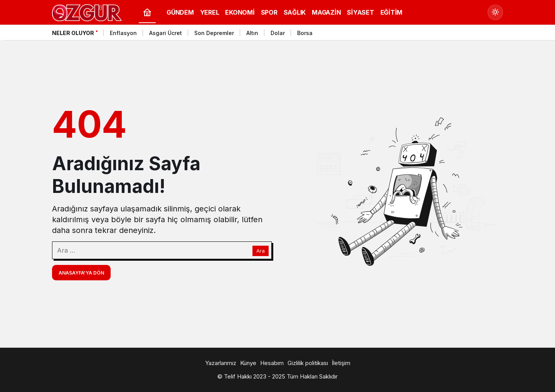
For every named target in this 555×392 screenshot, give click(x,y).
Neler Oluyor (73, 33)
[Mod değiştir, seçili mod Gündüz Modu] (495, 12)
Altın (252, 33)
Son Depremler (214, 33)
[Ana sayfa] (147, 13)
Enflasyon (123, 33)
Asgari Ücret (166, 33)
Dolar (278, 33)
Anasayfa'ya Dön (81, 273)
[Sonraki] (495, 34)
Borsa (305, 33)
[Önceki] (486, 34)
